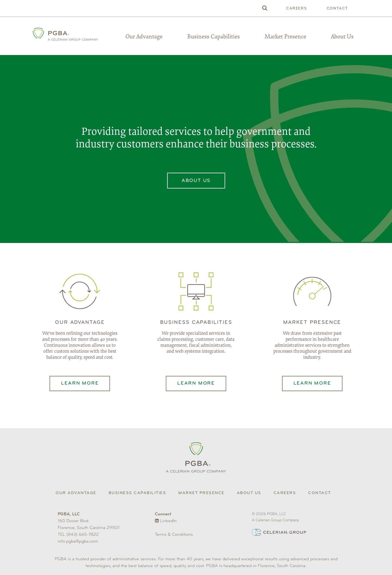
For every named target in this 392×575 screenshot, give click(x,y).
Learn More (80, 383)
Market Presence (285, 37)
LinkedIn (166, 521)
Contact (337, 9)
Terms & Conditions (174, 535)
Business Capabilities (214, 37)
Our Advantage (144, 37)
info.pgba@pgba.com (78, 541)
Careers (296, 9)
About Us (342, 37)
